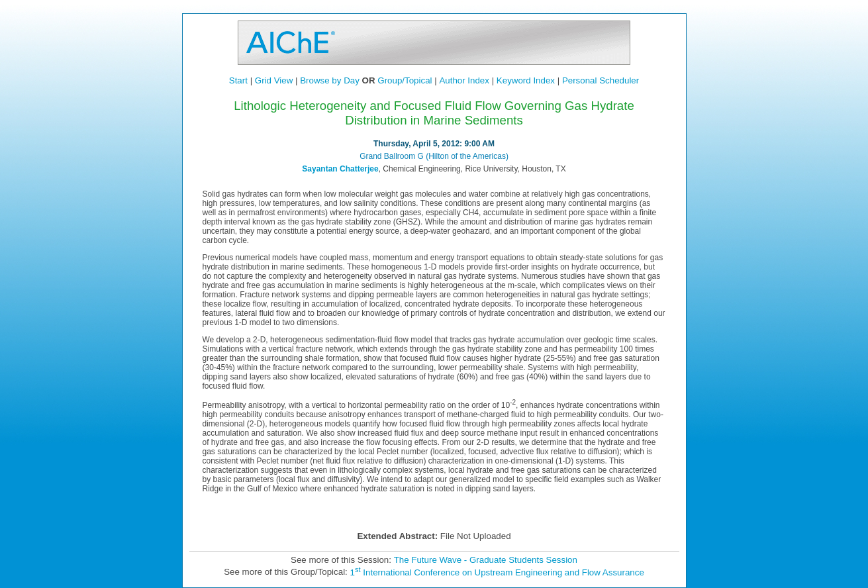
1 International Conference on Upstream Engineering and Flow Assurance (497, 572)
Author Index (464, 80)
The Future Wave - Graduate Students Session (486, 560)
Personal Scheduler (601, 80)
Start (238, 80)
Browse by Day (330, 80)
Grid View (274, 80)
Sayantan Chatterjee (340, 169)
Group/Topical (405, 80)
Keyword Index (526, 80)
